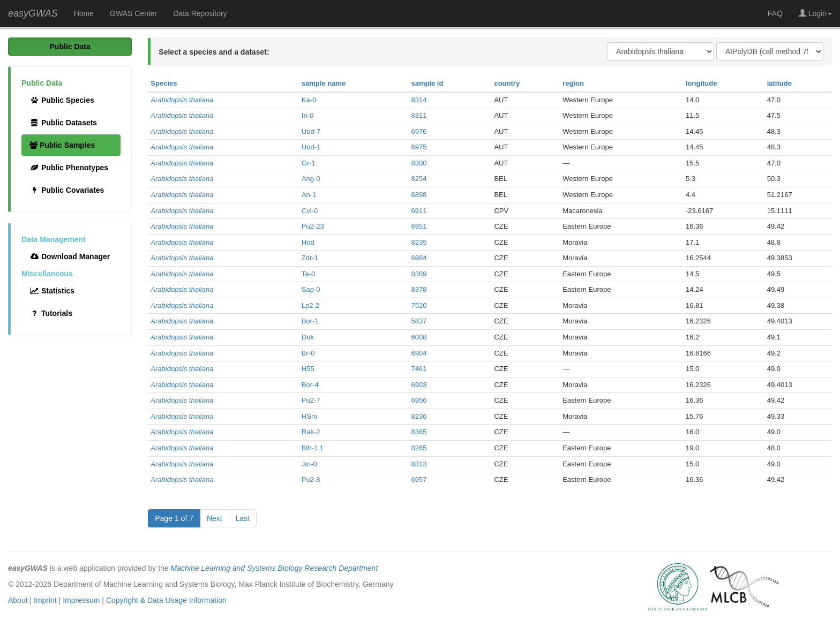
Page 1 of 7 (174, 518)
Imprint (45, 600)
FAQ (775, 13)
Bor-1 (310, 321)
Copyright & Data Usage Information (166, 600)
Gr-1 (309, 163)
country (507, 83)
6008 (419, 337)
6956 (419, 400)
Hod (308, 242)
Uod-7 (311, 131)
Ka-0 (309, 100)
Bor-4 (310, 385)
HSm (309, 416)
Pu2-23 (313, 226)
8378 (419, 289)
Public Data (70, 47)
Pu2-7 (311, 400)
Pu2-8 (311, 479)
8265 (419, 448)
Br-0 (308, 353)
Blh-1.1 (313, 448)
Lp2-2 (310, 305)
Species (164, 83)
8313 (419, 464)
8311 (419, 115)
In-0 (307, 115)
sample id (427, 83)
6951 (419, 226)
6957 (419, 479)
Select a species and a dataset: (214, 52)
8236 (419, 416)
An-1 (309, 195)
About (18, 600)
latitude (779, 83)
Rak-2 (311, 432)
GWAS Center (133, 13)
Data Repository (200, 13)
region (573, 83)
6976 (419, 131)
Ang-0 (311, 179)
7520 (419, 305)
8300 (419, 163)
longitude (702, 83)
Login (815, 13)
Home (84, 13)
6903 (419, 385)
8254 (419, 179)
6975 (419, 147)
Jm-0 (309, 464)
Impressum (81, 600)
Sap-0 (311, 289)
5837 (419, 321)
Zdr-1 (310, 258)
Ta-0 (308, 274)
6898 (419, 195)
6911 (419, 211)
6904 (419, 353)
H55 (308, 369)
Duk (308, 337)
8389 (419, 274)
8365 (419, 432)
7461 (419, 369)
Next (215, 518)
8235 (419, 242)
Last (243, 518)
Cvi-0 (310, 211)
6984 (419, 258)
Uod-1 (311, 147)
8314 (419, 100)
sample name (324, 83)
